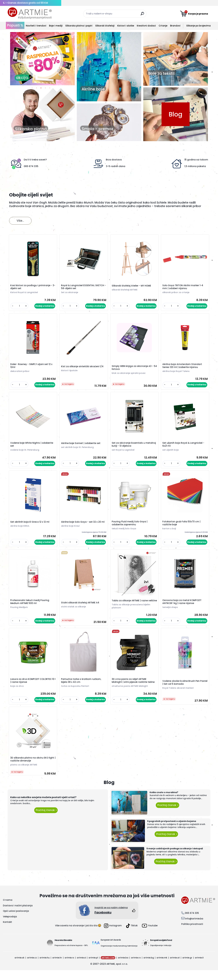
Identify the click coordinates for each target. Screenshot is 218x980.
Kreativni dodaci (146, 26)
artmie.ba (123, 967)
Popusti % (15, 25)
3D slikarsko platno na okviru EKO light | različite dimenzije (33, 769)
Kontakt (7, 932)
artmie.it (199, 967)
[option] (42, 59)
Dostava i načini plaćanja (18, 916)
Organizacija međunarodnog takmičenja (119, 956)
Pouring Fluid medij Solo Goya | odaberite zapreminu (130, 527)
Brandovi (175, 26)
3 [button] (41, 89)
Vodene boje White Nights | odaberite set (32, 447)
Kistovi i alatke (126, 26)
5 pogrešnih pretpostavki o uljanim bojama (172, 831)
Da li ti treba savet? (35, 160)
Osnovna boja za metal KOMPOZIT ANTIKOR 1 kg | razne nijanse (182, 607)
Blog (176, 114)
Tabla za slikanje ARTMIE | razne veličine (130, 607)
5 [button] (50, 89)
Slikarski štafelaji (105, 26)
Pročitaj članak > (46, 820)
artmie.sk (19, 967)
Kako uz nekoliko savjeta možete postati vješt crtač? (43, 807)
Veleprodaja (10, 927)
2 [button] (37, 89)
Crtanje (163, 26)
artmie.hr (57, 967)
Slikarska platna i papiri (79, 26)
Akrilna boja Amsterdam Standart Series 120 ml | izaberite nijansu (183, 367)
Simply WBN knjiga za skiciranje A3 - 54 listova (133, 369)
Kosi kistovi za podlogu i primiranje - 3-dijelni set (32, 287)
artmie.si (81, 967)
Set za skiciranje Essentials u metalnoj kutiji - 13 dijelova (134, 447)
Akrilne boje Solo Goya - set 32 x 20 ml (83, 526)
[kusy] (20, 307)
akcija (22, 78)
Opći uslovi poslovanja (16, 921)
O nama (8, 910)
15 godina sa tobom (196, 160)
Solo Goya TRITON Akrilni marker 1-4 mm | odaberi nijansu (183, 287)
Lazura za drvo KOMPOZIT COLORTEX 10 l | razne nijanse (33, 689)
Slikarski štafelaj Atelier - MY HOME (132, 286)
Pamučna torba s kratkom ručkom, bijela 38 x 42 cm (82, 689)
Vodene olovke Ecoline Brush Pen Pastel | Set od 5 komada (181, 691)
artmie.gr (187, 967)
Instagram (113, 936)
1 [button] (32, 89)
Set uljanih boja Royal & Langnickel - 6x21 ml (184, 447)
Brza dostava (114, 160)
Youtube (150, 936)
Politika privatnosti (192, 934)
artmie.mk (162, 967)
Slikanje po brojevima (198, 26)
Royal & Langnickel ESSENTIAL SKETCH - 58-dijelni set (83, 287)
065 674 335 (31, 166)
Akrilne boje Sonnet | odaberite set (81, 446)
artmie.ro (136, 967)
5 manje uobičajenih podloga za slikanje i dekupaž (175, 859)
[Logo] (30, 13)
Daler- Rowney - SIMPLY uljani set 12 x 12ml (32, 367)
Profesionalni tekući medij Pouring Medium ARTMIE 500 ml (30, 607)
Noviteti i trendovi (36, 26)
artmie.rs (69, 967)
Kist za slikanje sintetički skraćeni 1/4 (83, 368)
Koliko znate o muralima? (164, 802)
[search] (143, 15)
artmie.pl (93, 967)
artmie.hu (45, 967)
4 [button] (45, 89)
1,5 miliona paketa (195, 166)
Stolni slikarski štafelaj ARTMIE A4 (81, 608)
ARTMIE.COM (108, 967)
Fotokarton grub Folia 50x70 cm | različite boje (182, 527)
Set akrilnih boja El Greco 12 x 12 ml (30, 526)
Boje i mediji (56, 26)
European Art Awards (111, 950)
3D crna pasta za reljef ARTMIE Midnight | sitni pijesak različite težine (134, 689)
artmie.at (175, 967)
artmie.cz (32, 967)
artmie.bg (149, 967)
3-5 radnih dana (116, 166)
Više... (20, 221)
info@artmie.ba (194, 928)
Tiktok (132, 936)
